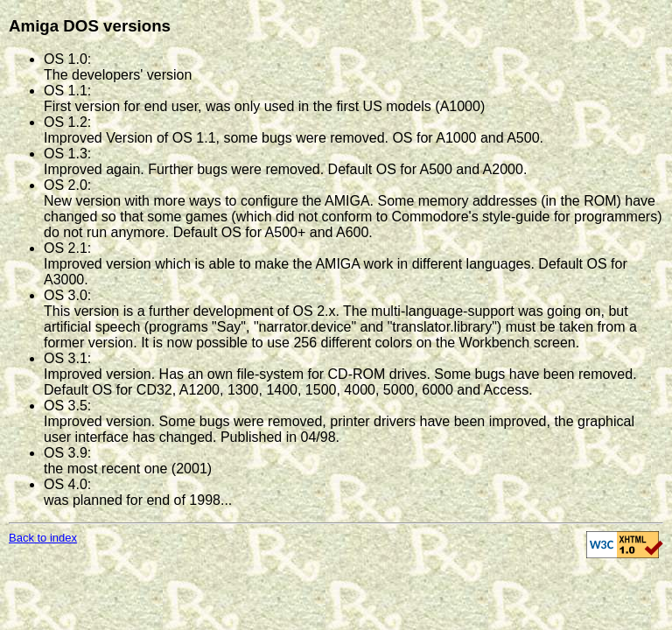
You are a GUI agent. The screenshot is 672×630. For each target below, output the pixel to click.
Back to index (43, 538)
